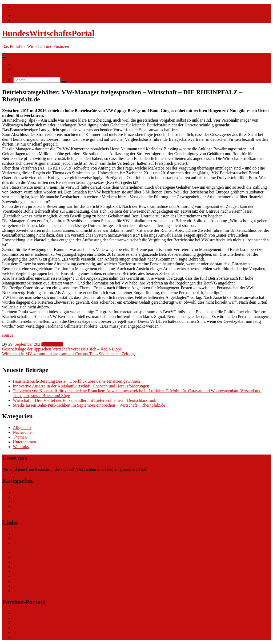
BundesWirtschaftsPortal (48, 33)
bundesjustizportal (28, 628)
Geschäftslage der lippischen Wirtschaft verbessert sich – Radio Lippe (62, 349)
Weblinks (21, 447)
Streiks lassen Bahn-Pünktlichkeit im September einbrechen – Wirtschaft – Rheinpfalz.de (89, 405)
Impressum (22, 591)
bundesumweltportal (30, 618)
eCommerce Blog (28, 552)
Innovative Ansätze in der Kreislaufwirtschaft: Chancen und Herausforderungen (81, 386)
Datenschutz (23, 586)
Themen (20, 69)
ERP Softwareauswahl (32, 562)
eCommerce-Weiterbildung (36, 581)
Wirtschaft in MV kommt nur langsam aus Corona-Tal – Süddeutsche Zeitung (68, 354)
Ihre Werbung (25, 74)
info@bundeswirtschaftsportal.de (41, 7)
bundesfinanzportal (29, 623)
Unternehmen (24, 442)
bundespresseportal (29, 632)
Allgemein (22, 428)
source (8, 335)
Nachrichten (23, 65)
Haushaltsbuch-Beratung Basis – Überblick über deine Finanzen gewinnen (76, 381)
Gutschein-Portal (27, 571)
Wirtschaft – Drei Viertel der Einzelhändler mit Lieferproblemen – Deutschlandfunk (85, 400)
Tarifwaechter (25, 637)
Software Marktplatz (30, 567)
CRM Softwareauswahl (33, 557)
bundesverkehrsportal (31, 613)
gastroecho (22, 576)
